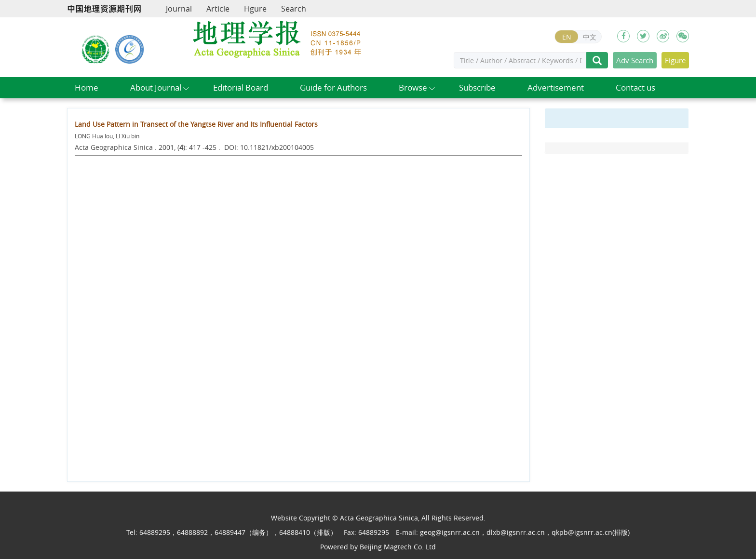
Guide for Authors (333, 87)
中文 (590, 37)
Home (87, 87)
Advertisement (556, 87)
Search (294, 9)
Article (218, 9)
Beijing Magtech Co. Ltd (398, 547)
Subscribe (477, 87)
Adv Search (635, 60)
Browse (413, 87)
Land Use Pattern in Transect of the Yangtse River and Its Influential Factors (196, 124)
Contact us (635, 87)
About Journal (156, 87)
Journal (179, 9)
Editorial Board (241, 87)
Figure (255, 9)
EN (567, 37)
